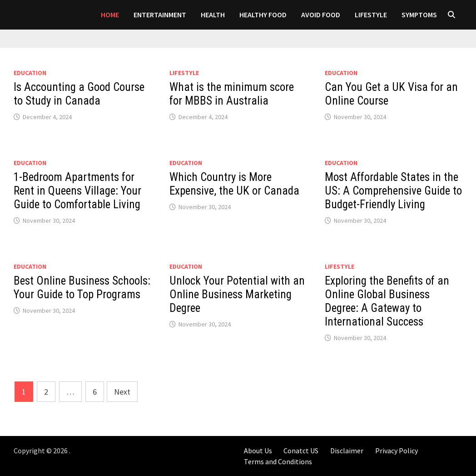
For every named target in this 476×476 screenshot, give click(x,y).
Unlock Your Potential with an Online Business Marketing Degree (237, 294)
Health (213, 15)
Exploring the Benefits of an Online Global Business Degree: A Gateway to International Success (387, 301)
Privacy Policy (397, 451)
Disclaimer (347, 451)
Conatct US (301, 451)
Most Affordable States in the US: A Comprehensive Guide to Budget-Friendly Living (393, 191)
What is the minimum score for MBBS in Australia (232, 94)
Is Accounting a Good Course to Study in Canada (79, 94)
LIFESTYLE (371, 15)
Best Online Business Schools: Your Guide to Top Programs (82, 288)
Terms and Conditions (278, 461)
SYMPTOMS (419, 15)
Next (122, 392)
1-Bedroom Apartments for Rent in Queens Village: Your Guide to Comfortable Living (77, 191)
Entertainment (160, 15)
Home (110, 15)
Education (30, 73)
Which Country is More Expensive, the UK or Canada (234, 184)
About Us (258, 451)
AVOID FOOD (321, 15)
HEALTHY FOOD (263, 15)
